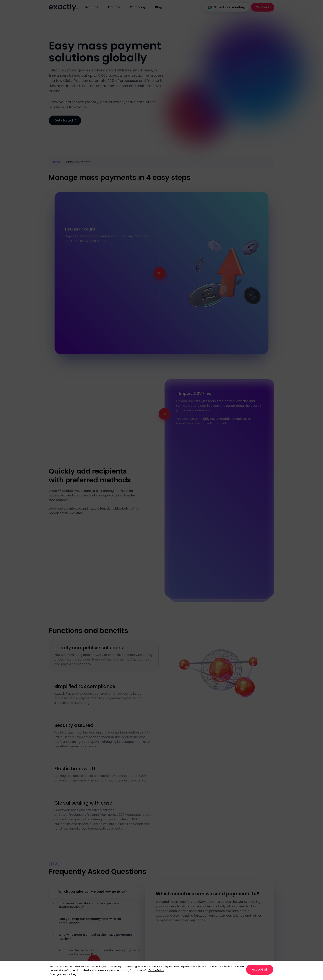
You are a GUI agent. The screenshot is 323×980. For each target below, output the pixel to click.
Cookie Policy (156, 970)
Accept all (260, 970)
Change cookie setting (63, 974)
